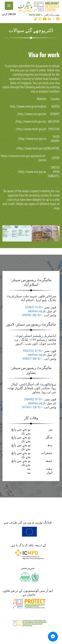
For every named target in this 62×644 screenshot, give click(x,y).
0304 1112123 (36, 15)
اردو (5, 14)
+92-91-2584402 (33, 399)
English (12, 14)
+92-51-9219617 (34, 307)
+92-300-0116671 (32, 359)
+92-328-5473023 (32, 407)
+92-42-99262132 (33, 351)
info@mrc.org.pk (37, 311)
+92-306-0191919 (32, 315)
